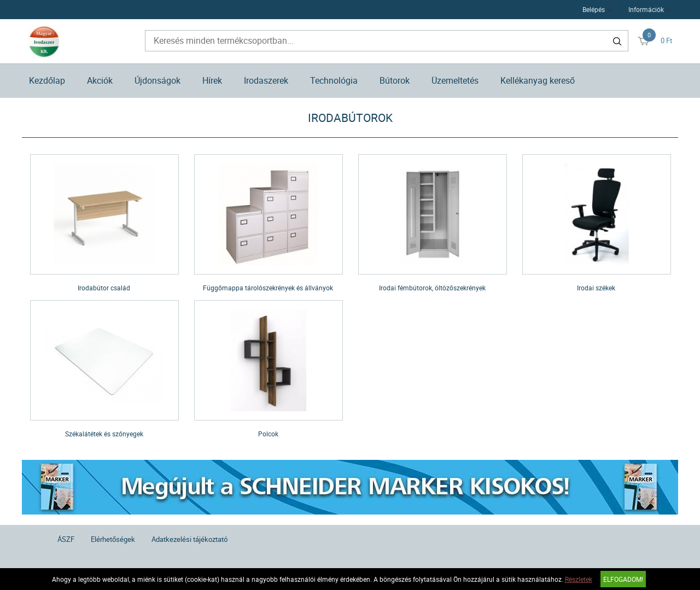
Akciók (100, 80)
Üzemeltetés (455, 80)
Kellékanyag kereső (538, 80)
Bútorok (395, 80)
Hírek (212, 80)
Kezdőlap (47, 80)
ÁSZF (66, 539)
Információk (646, 9)
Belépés (594, 9)
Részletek (579, 579)
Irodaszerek (266, 80)
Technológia (334, 80)
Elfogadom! (623, 579)
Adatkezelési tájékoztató (189, 539)
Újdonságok (157, 80)
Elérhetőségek (113, 539)
